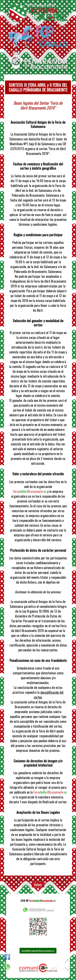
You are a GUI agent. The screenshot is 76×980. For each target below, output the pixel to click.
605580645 (38, 910)
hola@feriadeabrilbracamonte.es (38, 951)
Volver (38, 885)
